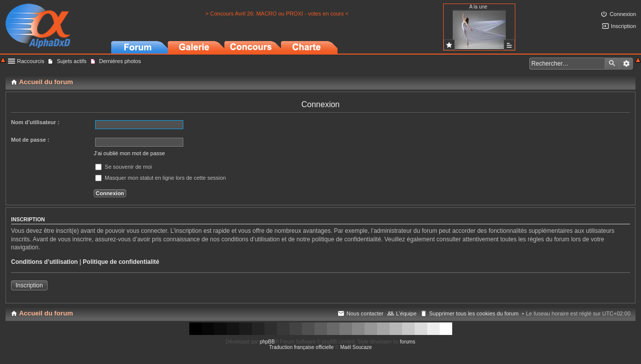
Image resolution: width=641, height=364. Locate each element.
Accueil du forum (46, 313)
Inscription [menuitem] (623, 26)
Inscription (29, 285)
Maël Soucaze (356, 347)
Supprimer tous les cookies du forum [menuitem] (474, 313)
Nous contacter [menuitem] (365, 313)
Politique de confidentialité (121, 262)
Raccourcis (31, 61)
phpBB (267, 342)
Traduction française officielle (301, 347)
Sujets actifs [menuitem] (71, 61)
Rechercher (612, 64)
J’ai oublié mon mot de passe (129, 153)
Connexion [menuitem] (623, 14)
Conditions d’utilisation (44, 262)
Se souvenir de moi (123, 167)
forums (408, 342)
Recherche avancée (626, 64)
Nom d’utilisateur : (35, 122)
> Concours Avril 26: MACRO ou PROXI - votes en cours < (277, 14)
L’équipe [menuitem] (406, 313)
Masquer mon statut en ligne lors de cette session (161, 178)
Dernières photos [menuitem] (120, 61)
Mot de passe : (30, 140)
